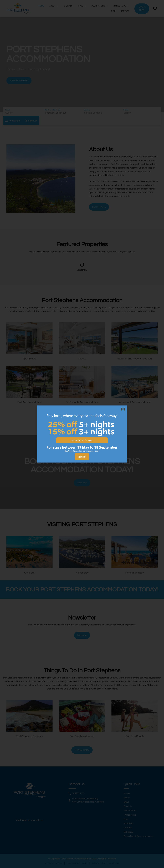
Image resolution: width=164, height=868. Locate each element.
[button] (123, 409)
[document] (82, 434)
